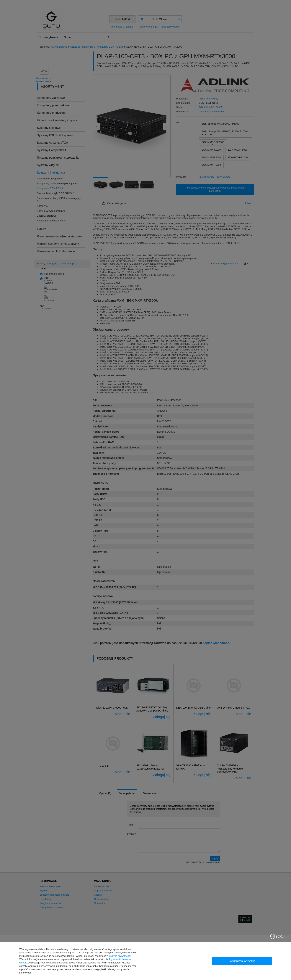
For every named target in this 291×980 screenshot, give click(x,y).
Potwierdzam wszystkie (242, 961)
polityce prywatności (120, 956)
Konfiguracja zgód (180, 961)
